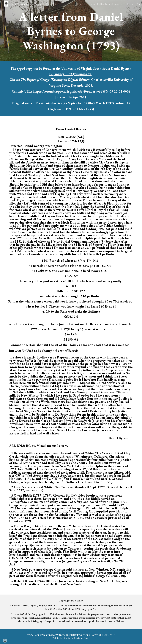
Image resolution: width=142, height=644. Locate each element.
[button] (139, 4)
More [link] (128, 4)
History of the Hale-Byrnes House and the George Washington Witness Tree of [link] (103, 4)
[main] (71, 31)
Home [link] (80, 4)
